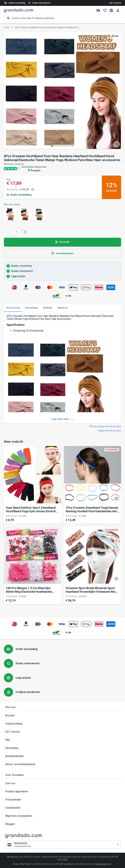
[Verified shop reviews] (62, 169)
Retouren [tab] (62, 308)
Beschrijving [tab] (13, 308)
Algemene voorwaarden (62, 816)
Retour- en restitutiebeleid (62, 764)
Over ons (62, 783)
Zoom (113, 36)
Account (62, 716)
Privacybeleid (62, 800)
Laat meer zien (62, 419)
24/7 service (115, 3)
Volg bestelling (62, 724)
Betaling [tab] (48, 308)
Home (7, 28)
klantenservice (104, 864)
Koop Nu (62, 242)
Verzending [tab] (31, 308)
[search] (66, 18)
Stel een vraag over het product (105, 426)
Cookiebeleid (62, 808)
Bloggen (62, 824)
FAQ (62, 740)
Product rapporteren (62, 792)
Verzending (62, 748)
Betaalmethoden (62, 756)
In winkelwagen (62, 254)
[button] (63, 845)
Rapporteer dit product (110, 431)
